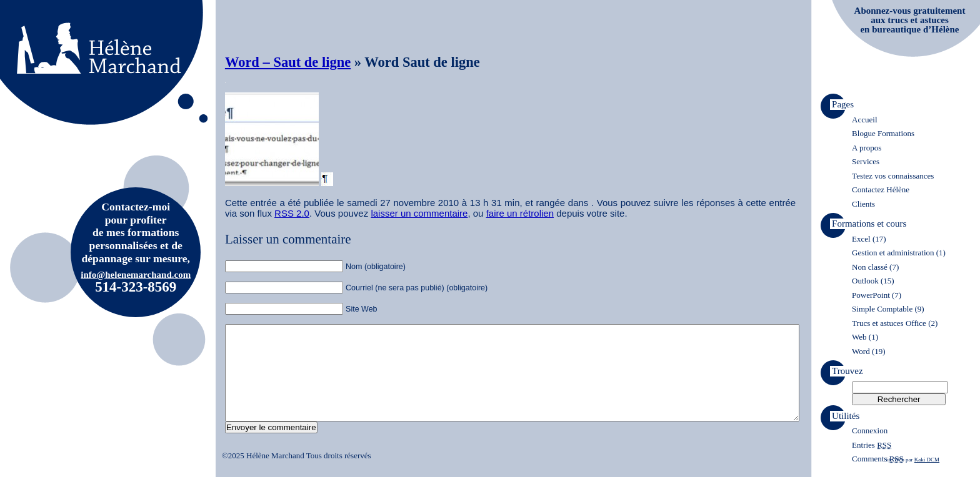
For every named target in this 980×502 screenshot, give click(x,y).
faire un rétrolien (520, 213)
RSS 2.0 (292, 213)
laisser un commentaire (419, 213)
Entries (872, 445)
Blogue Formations (883, 133)
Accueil (864, 120)
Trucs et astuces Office (889, 323)
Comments (878, 459)
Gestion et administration (893, 253)
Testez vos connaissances (893, 176)
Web (859, 337)
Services (866, 161)
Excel (861, 239)
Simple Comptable (882, 309)
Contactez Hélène (881, 189)
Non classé (870, 267)
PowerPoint (871, 295)
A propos (867, 148)
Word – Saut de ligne (288, 62)
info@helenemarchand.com (136, 275)
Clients (863, 204)
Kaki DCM (927, 478)
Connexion (870, 431)
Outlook (865, 281)
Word (861, 351)
